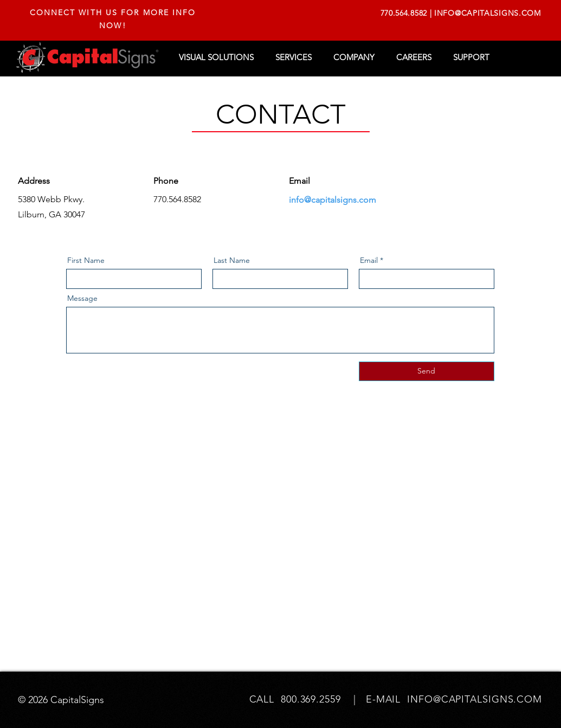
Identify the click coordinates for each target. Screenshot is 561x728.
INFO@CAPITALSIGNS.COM (488, 13)
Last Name (232, 260)
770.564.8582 (404, 13)
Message (82, 298)
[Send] (427, 371)
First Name (86, 260)
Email (369, 260)
